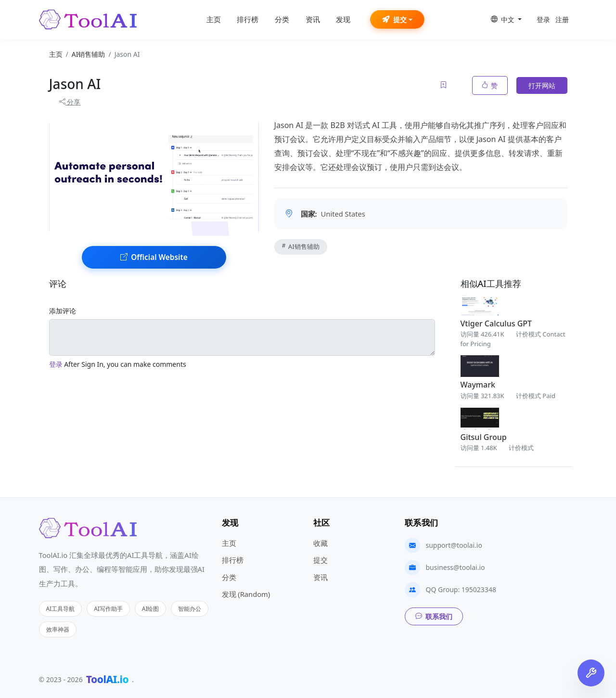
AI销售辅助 (301, 246)
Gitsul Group (484, 437)
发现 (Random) (246, 594)
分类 (282, 19)
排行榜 (248, 19)
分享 (70, 102)
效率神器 (58, 629)
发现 (343, 19)
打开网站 (542, 85)
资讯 (313, 19)
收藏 (321, 543)
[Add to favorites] (444, 85)
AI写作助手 (108, 608)
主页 (214, 19)
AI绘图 (151, 608)
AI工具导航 (61, 608)
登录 (543, 19)
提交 (394, 19)
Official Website (154, 257)
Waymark (478, 385)
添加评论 (63, 311)
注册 (562, 19)
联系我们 (434, 616)
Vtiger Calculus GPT (496, 323)
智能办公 (190, 608)
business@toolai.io (456, 567)
